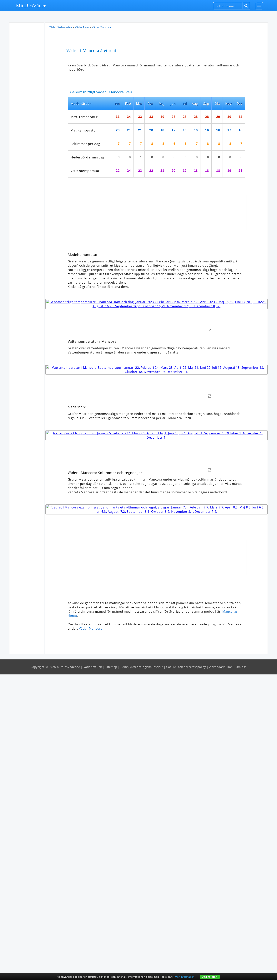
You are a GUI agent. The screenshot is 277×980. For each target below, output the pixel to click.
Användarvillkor (221, 972)
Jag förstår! (210, 977)
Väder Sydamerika (61, 28)
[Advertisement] (27, 83)
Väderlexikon (93, 972)
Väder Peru (82, 28)
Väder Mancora (91, 934)
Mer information (185, 977)
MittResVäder (31, 6)
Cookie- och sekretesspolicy (186, 972)
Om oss (241, 972)
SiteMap (111, 972)
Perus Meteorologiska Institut (142, 972)
